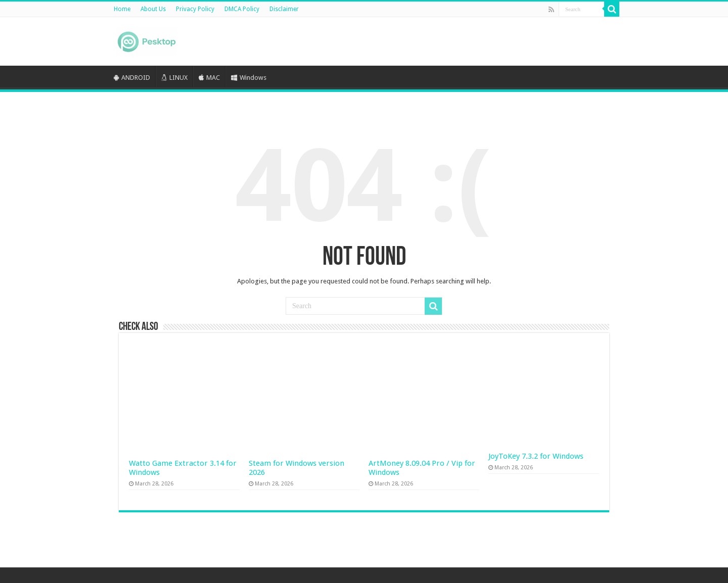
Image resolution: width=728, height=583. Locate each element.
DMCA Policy (242, 9)
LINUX (174, 78)
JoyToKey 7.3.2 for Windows (536, 456)
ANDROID (132, 78)
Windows (249, 78)
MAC (209, 78)
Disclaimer (284, 9)
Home (122, 9)
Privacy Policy (195, 9)
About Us (153, 9)
